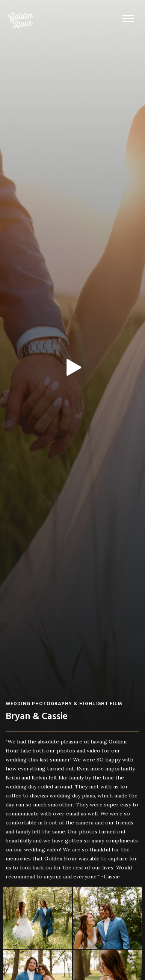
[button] (128, 19)
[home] (19, 21)
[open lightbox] (72, 368)
